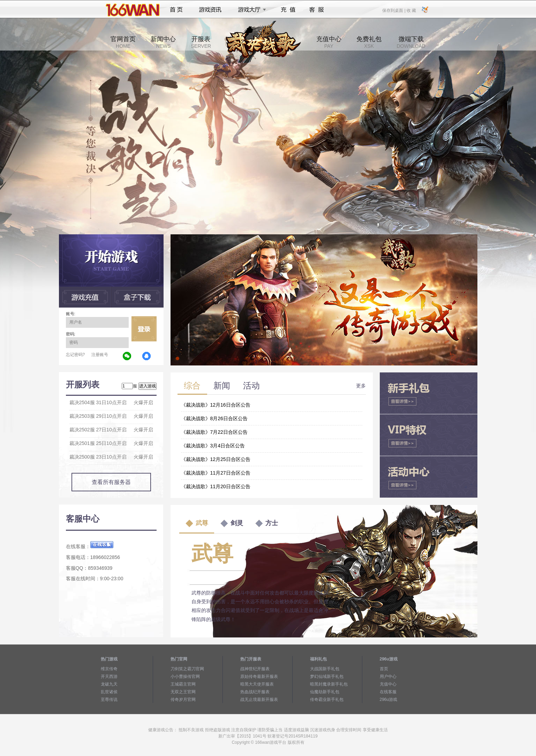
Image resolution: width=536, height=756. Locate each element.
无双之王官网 (183, 692)
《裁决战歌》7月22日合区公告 (214, 432)
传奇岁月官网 (183, 700)
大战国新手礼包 (325, 669)
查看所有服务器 (111, 482)
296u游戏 (389, 700)
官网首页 (123, 42)
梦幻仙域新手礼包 (327, 676)
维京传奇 (109, 669)
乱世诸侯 (109, 692)
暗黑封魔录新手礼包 (329, 684)
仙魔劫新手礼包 (325, 692)
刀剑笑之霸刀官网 (187, 669)
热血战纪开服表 (255, 692)
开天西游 (109, 676)
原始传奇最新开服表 (259, 676)
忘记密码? (76, 355)
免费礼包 (369, 42)
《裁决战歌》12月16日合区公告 (216, 405)
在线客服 (388, 692)
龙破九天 (109, 684)
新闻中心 (163, 42)
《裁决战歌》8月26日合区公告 (214, 418)
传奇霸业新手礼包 (327, 700)
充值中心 (329, 42)
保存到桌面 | (394, 10)
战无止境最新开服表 (259, 700)
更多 (361, 386)
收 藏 (411, 10)
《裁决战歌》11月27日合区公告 (216, 473)
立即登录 (144, 329)
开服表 (201, 42)
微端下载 (411, 42)
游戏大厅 (250, 10)
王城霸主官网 (183, 684)
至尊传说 (109, 700)
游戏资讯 (210, 10)
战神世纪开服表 (255, 669)
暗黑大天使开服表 (257, 684)
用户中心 (388, 676)
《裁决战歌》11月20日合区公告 (216, 486)
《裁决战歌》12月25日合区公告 (216, 459)
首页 (176, 10)
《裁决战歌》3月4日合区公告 (213, 446)
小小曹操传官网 (185, 676)
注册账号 (100, 355)
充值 (288, 10)
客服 (317, 10)
